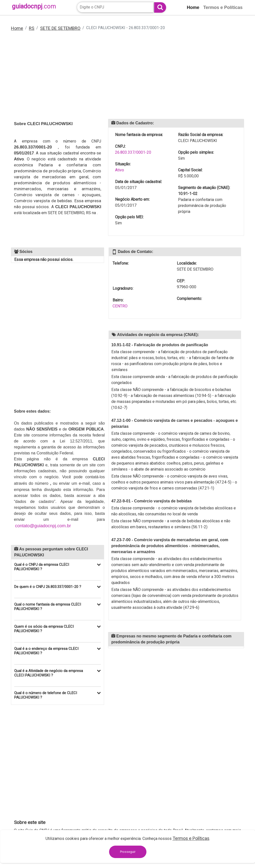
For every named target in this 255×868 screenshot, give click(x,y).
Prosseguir (128, 852)
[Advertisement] (127, 78)
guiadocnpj (34, 6)
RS (32, 28)
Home (17, 28)
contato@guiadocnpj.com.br (43, 526)
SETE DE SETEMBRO (60, 28)
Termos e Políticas (191, 838)
